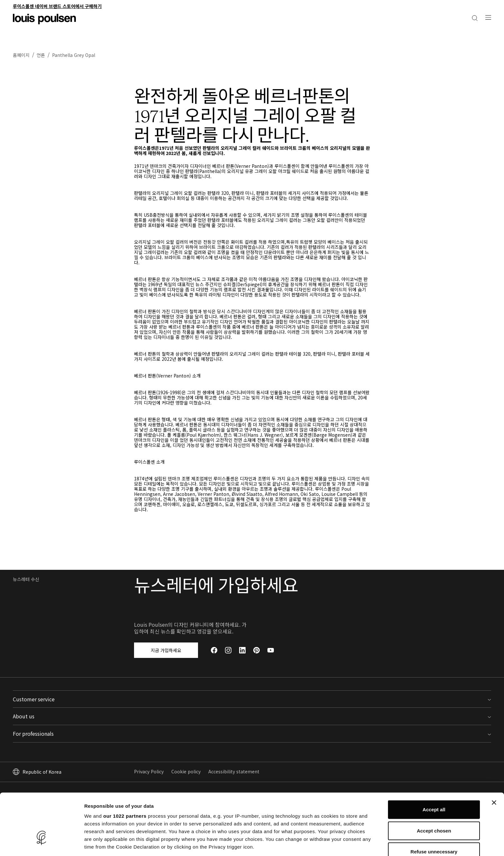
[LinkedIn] (242, 660)
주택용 (452, 8)
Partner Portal (392, 738)
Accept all (434, 763)
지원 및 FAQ (146, 738)
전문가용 (385, 728)
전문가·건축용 (478, 8)
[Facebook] (214, 660)
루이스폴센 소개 (270, 728)
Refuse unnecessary (434, 805)
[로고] (44, 23)
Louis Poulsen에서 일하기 (281, 738)
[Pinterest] (256, 660)
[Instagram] (228, 660)
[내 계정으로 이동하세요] (477, 28)
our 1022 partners (125, 769)
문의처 (140, 728)
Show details (337, 843)
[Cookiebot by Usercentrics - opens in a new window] (42, 843)
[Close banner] (494, 756)
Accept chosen (434, 784)
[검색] (488, 28)
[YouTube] (271, 660)
